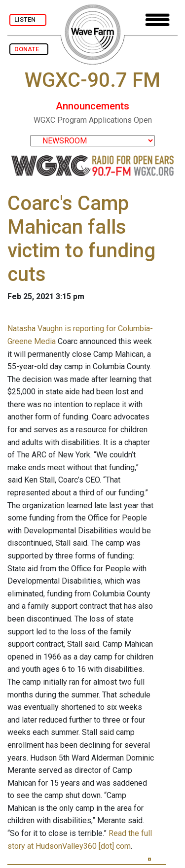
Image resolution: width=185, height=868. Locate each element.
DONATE (29, 49)
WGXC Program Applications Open (93, 120)
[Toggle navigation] (157, 20)
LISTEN (28, 19)
